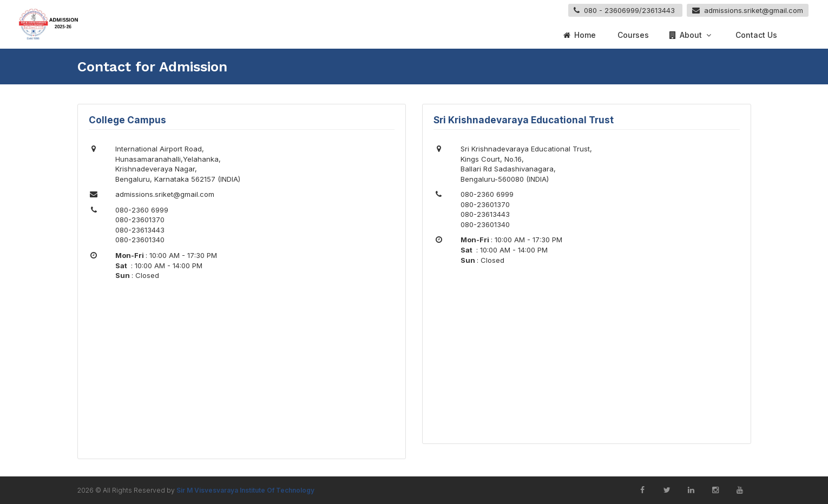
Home (579, 35)
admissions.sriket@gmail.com (165, 194)
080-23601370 (140, 220)
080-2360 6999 (142, 210)
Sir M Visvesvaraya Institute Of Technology (245, 490)
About (691, 35)
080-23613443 (140, 230)
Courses (632, 35)
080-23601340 (140, 240)
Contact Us (755, 35)
